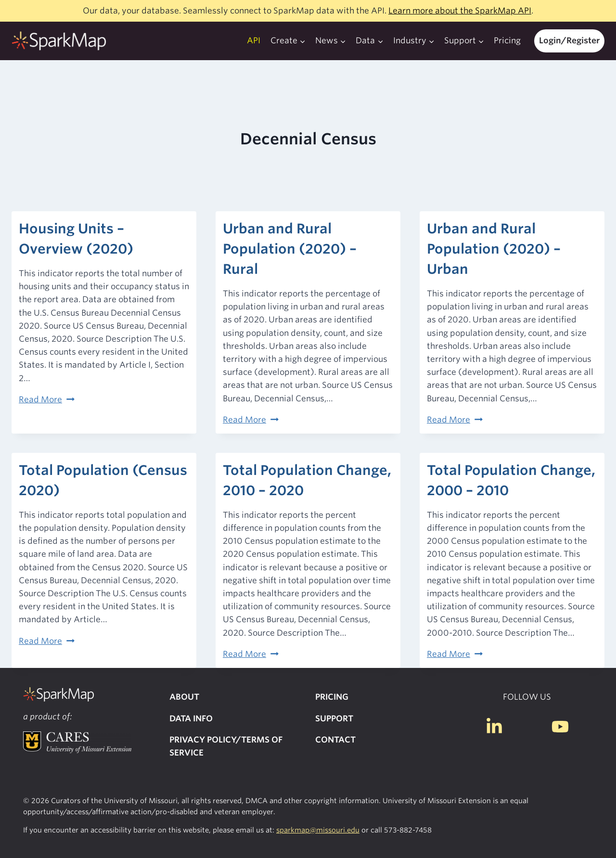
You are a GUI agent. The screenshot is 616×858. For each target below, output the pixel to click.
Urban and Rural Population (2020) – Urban (494, 249)
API (254, 40)
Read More (47, 399)
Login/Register (569, 40)
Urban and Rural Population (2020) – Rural (290, 249)
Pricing (507, 40)
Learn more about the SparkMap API (460, 11)
